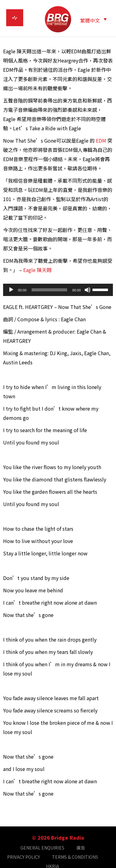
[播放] (11, 290)
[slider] (49, 290)
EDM (101, 140)
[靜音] (88, 290)
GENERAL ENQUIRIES (42, 848)
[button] (93, 20)
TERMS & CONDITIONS (75, 857)
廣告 (81, 848)
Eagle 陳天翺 (38, 270)
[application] (58, 290)
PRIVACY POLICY (24, 857)
